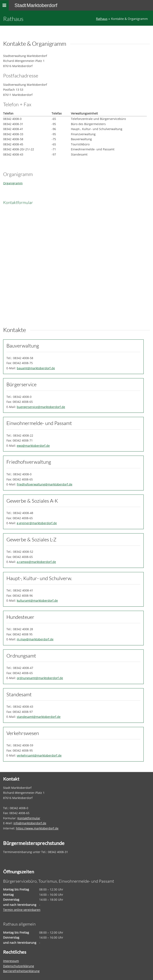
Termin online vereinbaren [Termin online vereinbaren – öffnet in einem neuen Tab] (22, 910)
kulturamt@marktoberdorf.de (37, 600)
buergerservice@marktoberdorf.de (41, 407)
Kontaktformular (29, 818)
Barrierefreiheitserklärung (21, 971)
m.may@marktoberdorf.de (35, 639)
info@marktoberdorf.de (30, 823)
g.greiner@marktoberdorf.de (37, 523)
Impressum (11, 961)
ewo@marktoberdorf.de (33, 446)
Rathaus (102, 19)
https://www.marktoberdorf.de (37, 828)
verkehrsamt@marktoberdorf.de (39, 755)
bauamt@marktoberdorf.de (36, 368)
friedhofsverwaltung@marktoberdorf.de (45, 484)
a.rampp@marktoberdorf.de (36, 562)
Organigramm (13, 183)
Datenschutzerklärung (19, 966)
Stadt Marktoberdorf (36, 5)
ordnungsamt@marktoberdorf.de (40, 678)
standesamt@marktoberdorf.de (39, 717)
